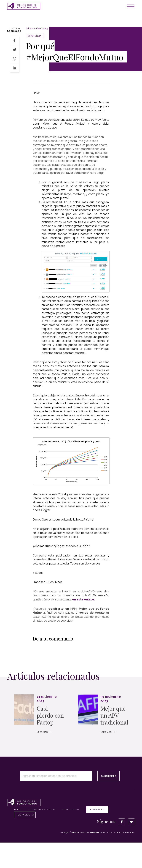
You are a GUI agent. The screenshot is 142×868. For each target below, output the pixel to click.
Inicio (18, 810)
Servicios (24, 815)
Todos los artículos (42, 810)
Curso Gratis (71, 810)
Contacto (97, 810)
